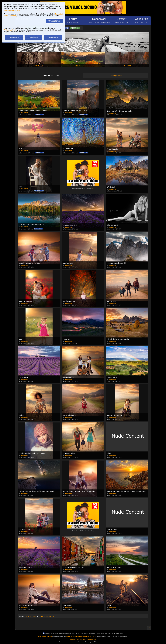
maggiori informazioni (12, 10)
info (92, 189)
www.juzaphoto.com (76, 639)
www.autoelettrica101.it (89, 639)
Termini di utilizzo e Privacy (74, 636)
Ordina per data (116, 76)
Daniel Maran (24, 113)
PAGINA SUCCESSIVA (46, 616)
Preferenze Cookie (11, 30)
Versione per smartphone (45, 636)
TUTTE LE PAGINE (31, 616)
